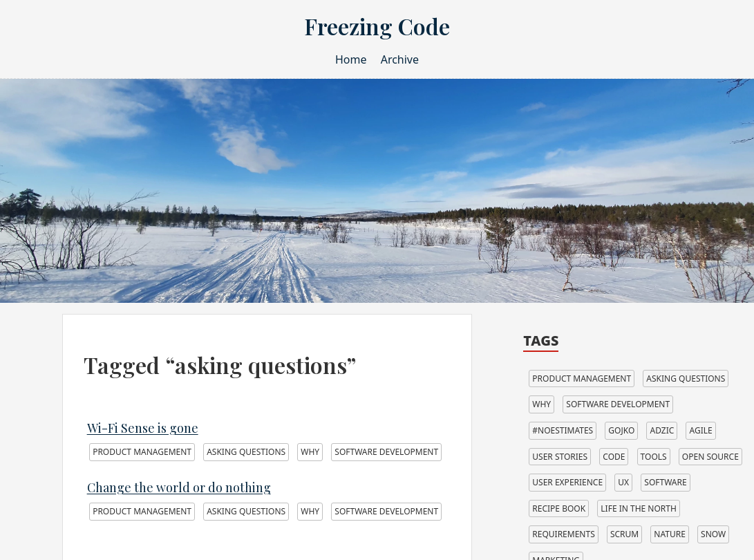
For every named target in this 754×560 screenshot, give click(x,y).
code (614, 457)
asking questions (246, 452)
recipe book (559, 508)
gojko (621, 430)
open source (710, 457)
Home (351, 59)
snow (713, 534)
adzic (662, 430)
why (310, 452)
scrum (624, 534)
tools (654, 457)
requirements (563, 534)
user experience (567, 482)
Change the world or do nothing (179, 487)
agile (700, 430)
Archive (400, 59)
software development (386, 452)
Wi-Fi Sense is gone (143, 428)
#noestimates (563, 430)
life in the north (639, 508)
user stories (560, 457)
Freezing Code (377, 26)
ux (623, 482)
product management (142, 452)
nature (670, 534)
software (665, 482)
